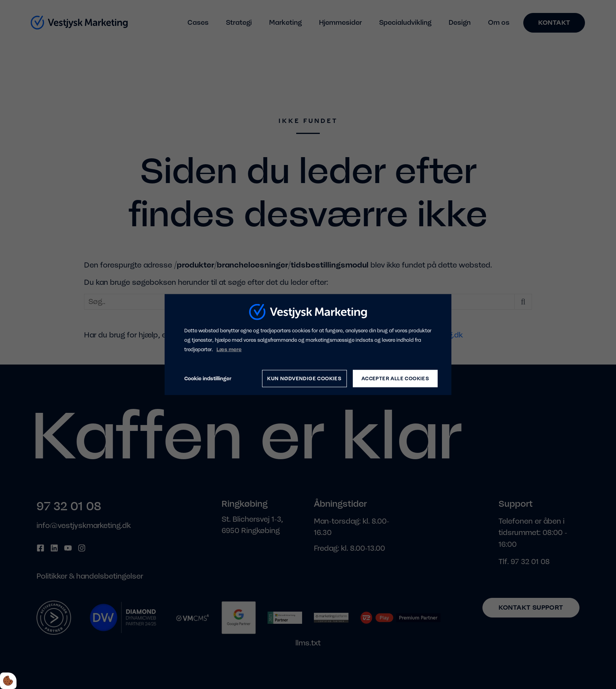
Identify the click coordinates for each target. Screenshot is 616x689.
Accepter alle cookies (395, 378)
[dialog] (308, 345)
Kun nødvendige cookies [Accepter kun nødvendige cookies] (304, 378)
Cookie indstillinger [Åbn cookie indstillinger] (208, 378)
